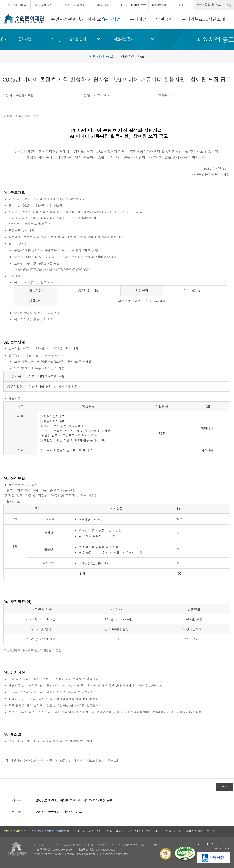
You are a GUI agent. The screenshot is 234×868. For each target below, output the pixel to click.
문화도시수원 (103, 5)
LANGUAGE (159, 5)
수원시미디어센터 (73, 5)
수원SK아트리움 (15, 5)
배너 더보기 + (222, 848)
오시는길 (79, 831)
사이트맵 (94, 831)
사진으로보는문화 (139, 831)
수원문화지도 (44, 5)
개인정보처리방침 (15, 831)
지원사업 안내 (76, 39)
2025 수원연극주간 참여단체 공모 (59, 812)
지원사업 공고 (123, 39)
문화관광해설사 (114, 831)
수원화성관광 (64, 19)
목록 (225, 787)
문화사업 (112, 19)
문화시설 (138, 19)
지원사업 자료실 (134, 56)
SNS (181, 5)
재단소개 (217, 19)
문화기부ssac (195, 19)
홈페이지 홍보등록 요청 (201, 831)
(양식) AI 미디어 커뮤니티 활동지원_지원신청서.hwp (59, 761)
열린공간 (164, 19)
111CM (126, 5)
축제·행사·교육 (91, 19)
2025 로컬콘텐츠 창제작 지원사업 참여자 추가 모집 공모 (74, 800)
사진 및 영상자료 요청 (168, 831)
